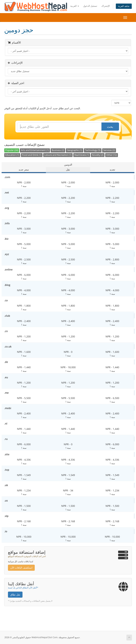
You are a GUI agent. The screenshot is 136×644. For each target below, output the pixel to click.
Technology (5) (93, 150)
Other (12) (112, 155)
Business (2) (58, 150)
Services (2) (109, 150)
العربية (75, 6)
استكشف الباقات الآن (21, 568)
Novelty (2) (98, 155)
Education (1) (12, 155)
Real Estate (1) (82, 155)
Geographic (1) (75, 150)
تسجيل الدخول (90, 6)
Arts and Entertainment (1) (35, 150)
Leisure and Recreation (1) (58, 155)
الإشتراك (106, 6)
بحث (110, 127)
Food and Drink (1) (32, 155)
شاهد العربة (124, 6)
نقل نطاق (15, 595)
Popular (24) (12, 150)
